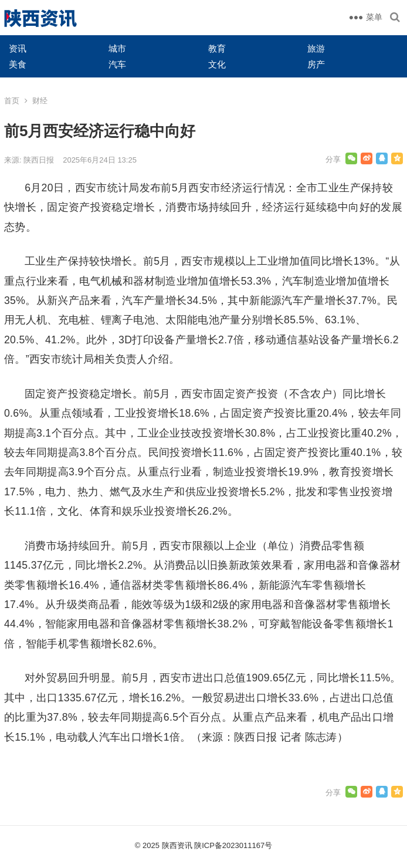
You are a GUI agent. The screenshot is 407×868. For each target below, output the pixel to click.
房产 (316, 64)
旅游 (316, 48)
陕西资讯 (177, 845)
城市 (117, 48)
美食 (18, 64)
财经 (40, 101)
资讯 (18, 48)
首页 (12, 101)
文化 (217, 64)
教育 (217, 48)
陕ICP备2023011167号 (233, 845)
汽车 (117, 64)
